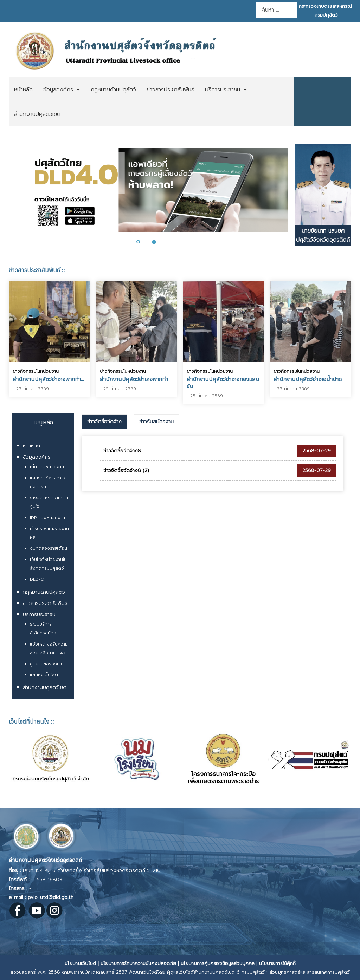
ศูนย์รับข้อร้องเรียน (48, 664)
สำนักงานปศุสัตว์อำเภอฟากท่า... (48, 379)
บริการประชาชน (39, 615)
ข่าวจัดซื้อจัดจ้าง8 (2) (126, 471)
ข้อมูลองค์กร (37, 457)
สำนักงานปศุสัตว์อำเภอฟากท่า (134, 379)
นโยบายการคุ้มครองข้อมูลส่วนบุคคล (218, 963)
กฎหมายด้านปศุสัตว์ (44, 592)
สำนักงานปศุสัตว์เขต (45, 688)
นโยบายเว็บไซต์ (80, 963)
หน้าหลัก (31, 446)
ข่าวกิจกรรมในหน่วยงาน (36, 371)
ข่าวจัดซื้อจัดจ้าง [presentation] (104, 422)
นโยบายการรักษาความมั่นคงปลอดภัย (138, 963)
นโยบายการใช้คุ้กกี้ (277, 963)
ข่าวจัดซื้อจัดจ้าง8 (122, 451)
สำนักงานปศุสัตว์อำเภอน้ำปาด (308, 379)
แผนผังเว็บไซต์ (44, 675)
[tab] (104, 422)
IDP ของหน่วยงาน (47, 518)
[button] (142, 242)
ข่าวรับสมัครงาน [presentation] (156, 422)
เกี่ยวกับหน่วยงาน (47, 467)
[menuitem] (23, 90)
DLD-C (37, 579)
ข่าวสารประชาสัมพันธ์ (45, 603)
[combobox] (276, 10)
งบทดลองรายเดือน (49, 548)
